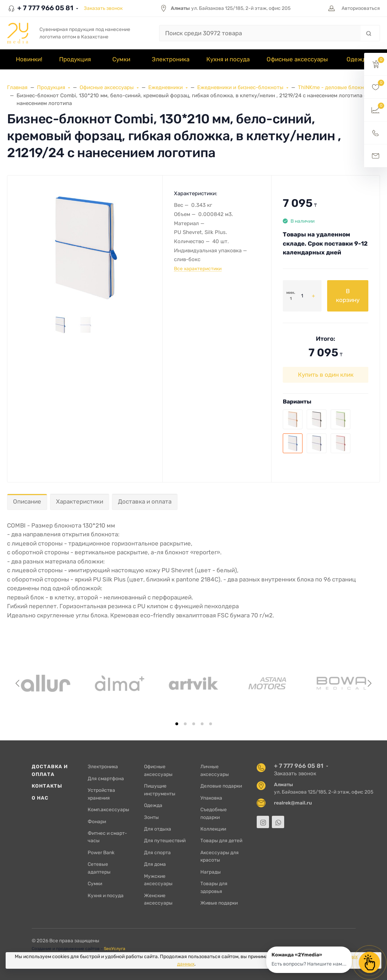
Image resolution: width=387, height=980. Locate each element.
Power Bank (101, 852)
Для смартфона (106, 778)
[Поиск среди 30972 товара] (260, 33)
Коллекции (213, 829)
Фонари (97, 821)
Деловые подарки (221, 786)
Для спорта (157, 852)
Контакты (47, 786)
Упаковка (211, 798)
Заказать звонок (103, 8)
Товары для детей (221, 840)
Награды (211, 872)
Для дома (155, 864)
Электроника (103, 766)
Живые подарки (219, 903)
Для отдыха (158, 829)
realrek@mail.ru (293, 803)
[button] (376, 64)
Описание (27, 501)
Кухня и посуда (106, 895)
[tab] (177, 724)
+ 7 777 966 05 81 (40, 8)
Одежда (153, 805)
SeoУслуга (115, 949)
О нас (40, 798)
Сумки (95, 883)
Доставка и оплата (145, 501)
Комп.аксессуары (108, 809)
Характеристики (80, 501)
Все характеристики (198, 269)
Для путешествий (165, 840)
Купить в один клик (326, 375)
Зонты (151, 817)
